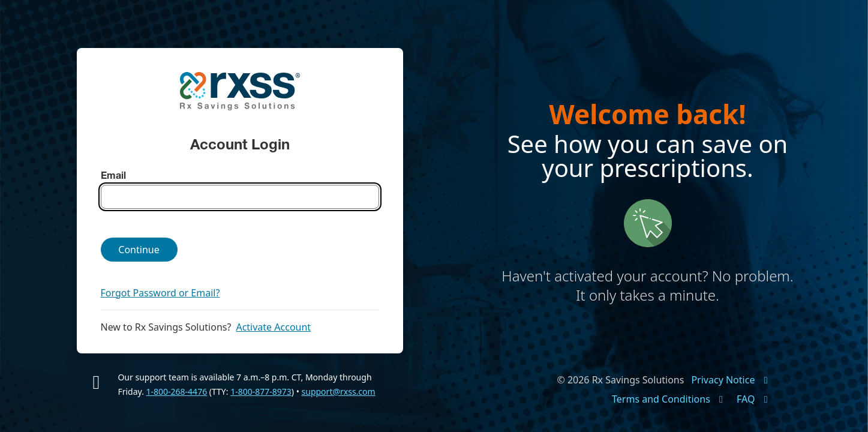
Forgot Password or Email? (160, 293)
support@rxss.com (339, 391)
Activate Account (273, 327)
